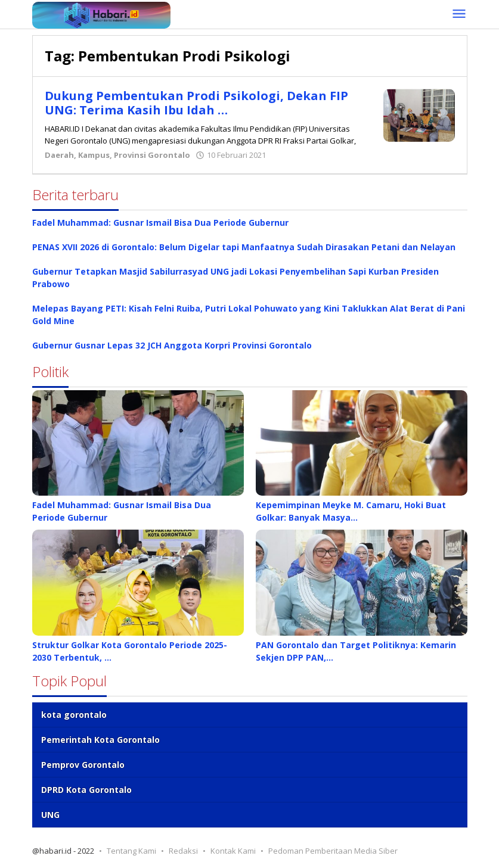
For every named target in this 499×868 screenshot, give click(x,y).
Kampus (94, 155)
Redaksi (183, 851)
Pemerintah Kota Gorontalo (100, 740)
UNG (50, 815)
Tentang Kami (131, 851)
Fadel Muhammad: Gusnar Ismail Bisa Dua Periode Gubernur (160, 223)
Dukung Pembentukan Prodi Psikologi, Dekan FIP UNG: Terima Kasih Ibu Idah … (196, 103)
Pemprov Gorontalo (83, 765)
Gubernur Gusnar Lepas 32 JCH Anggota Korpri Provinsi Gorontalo (172, 345)
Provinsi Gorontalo (152, 155)
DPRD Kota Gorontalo (86, 790)
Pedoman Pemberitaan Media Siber (333, 851)
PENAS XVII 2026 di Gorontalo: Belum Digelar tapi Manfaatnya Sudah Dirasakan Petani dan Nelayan (244, 247)
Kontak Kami (233, 851)
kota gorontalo (74, 715)
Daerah (59, 155)
